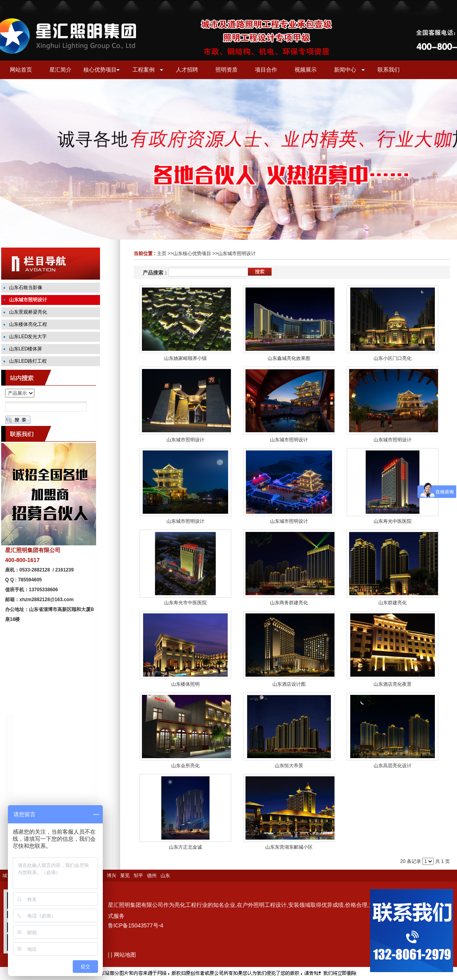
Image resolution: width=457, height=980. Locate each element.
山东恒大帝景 (289, 766)
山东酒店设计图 (289, 684)
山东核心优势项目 (192, 254)
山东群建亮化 (393, 603)
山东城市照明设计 (237, 254)
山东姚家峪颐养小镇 (185, 358)
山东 (165, 876)
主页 (162, 254)
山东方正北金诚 (185, 847)
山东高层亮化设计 (393, 766)
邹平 (138, 876)
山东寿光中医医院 (393, 521)
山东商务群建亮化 (289, 603)
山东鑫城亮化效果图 (289, 358)
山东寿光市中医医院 (185, 603)
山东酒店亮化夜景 (393, 684)
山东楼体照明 (185, 684)
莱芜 (125, 876)
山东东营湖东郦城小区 (289, 847)
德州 (152, 876)
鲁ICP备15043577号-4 (136, 925)
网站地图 (125, 955)
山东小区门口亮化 (393, 358)
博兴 (111, 876)
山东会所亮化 (185, 766)
